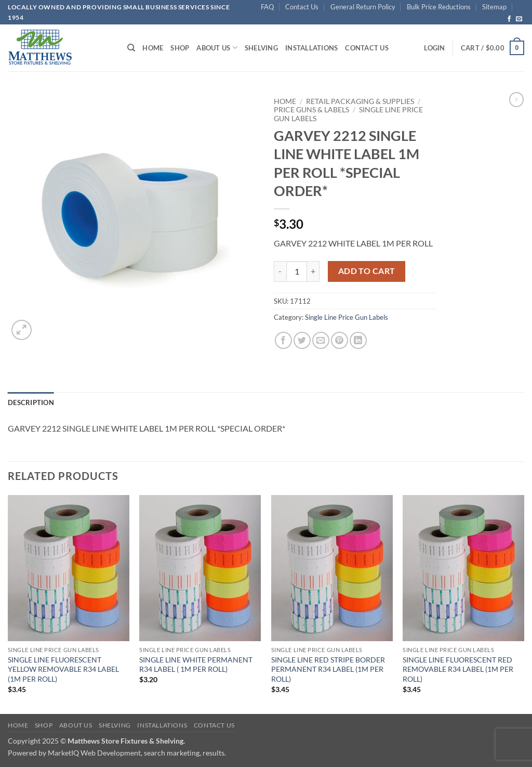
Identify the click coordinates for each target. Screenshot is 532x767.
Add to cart (367, 271)
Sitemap (494, 7)
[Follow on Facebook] (509, 19)
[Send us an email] (519, 19)
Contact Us (302, 7)
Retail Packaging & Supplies (360, 101)
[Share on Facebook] (283, 340)
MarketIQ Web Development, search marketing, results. (137, 753)
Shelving (261, 48)
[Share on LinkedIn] (358, 340)
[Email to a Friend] (321, 340)
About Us (217, 48)
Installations (311, 48)
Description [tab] (31, 402)
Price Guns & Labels (311, 110)
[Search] (131, 48)
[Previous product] (516, 99)
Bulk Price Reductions (439, 7)
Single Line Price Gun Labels (347, 317)
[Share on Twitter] (302, 340)
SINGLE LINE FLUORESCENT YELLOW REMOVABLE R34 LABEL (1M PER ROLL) (63, 669)
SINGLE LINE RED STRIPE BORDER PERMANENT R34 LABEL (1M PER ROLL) (328, 669)
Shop (180, 48)
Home (153, 48)
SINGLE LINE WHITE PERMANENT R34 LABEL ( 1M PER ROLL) (196, 665)
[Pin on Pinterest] (340, 340)
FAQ (267, 7)
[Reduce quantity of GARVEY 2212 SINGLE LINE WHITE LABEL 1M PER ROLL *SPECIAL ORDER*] (280, 271)
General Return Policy (363, 7)
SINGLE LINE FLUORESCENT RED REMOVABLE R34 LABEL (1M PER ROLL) (458, 669)
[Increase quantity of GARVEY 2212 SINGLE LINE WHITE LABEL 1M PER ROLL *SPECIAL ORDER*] (313, 271)
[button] (434, 48)
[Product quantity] (297, 271)
